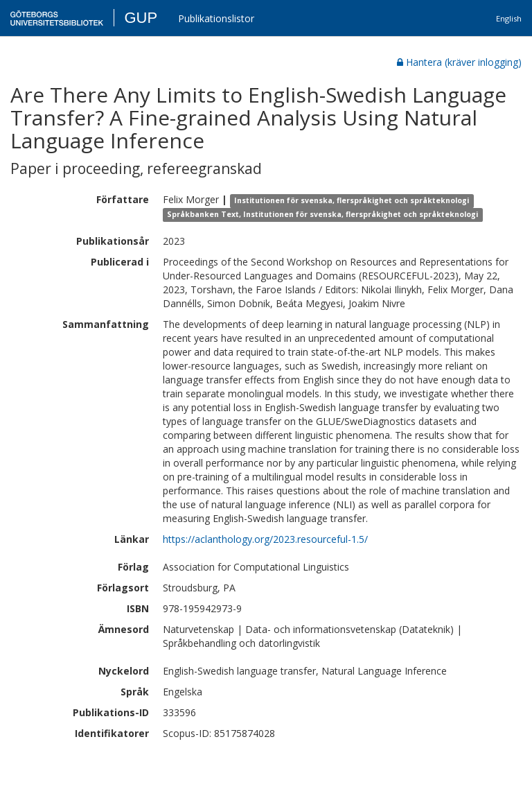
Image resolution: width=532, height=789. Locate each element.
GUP (141, 18)
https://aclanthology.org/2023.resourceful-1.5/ (265, 539)
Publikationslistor (216, 18)
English (509, 18)
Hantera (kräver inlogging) (459, 62)
